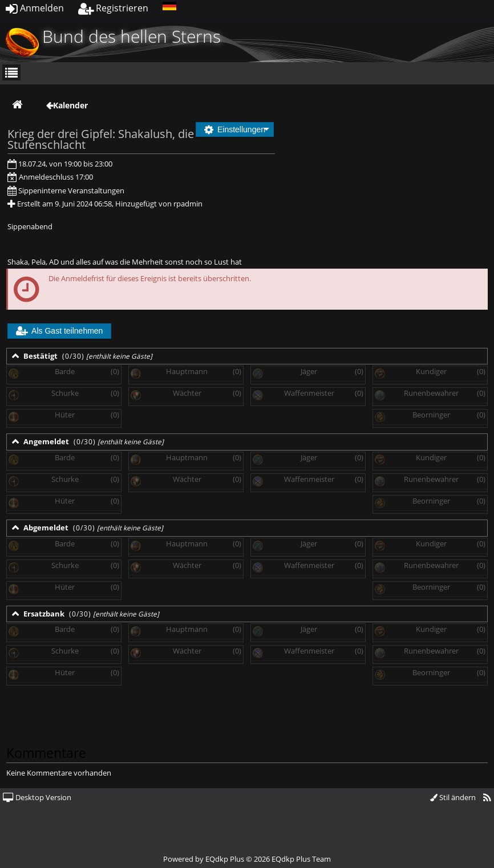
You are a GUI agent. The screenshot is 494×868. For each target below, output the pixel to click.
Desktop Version (37, 797)
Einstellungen (235, 129)
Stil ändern (453, 797)
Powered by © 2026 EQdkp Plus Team (247, 859)
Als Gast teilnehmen (59, 331)
